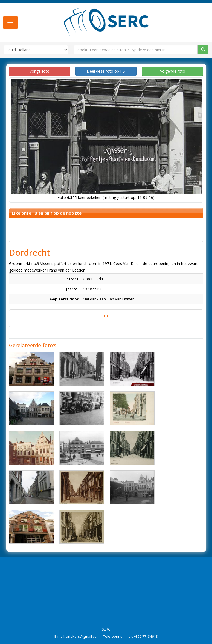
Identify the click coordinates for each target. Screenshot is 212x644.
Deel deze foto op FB (106, 71)
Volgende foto (173, 71)
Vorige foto (40, 71)
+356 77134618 (146, 636)
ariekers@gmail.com (83, 636)
